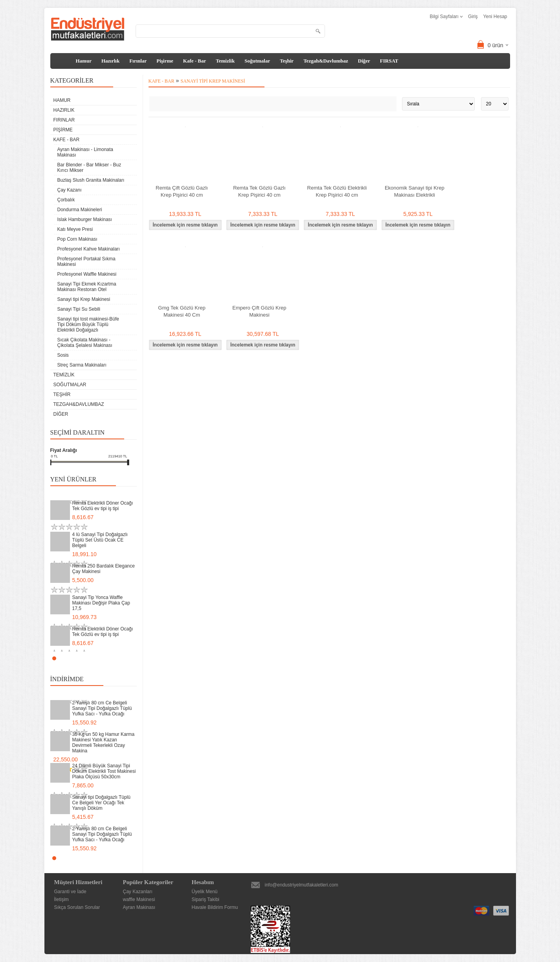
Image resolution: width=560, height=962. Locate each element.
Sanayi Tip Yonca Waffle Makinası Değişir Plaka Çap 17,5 (101, 603)
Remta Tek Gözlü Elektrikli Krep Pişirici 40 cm (337, 191)
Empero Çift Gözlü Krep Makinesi (259, 311)
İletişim (62, 899)
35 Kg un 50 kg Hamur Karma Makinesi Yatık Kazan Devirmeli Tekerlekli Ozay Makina (104, 743)
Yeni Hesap (495, 17)
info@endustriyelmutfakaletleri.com (302, 885)
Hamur (84, 61)
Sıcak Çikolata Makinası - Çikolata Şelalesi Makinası (85, 343)
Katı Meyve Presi (75, 229)
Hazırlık (110, 61)
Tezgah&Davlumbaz (326, 61)
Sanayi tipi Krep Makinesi (84, 299)
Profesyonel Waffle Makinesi (87, 274)
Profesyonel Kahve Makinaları (89, 249)
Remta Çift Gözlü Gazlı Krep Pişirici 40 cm (182, 191)
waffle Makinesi (139, 899)
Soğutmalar (257, 61)
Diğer (364, 61)
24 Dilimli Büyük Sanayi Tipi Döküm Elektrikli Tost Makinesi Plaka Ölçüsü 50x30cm (104, 771)
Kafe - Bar (195, 61)
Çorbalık (66, 200)
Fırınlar (138, 61)
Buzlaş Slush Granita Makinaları (91, 180)
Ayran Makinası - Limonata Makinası (85, 152)
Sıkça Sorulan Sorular (77, 907)
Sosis (63, 355)
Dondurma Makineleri (80, 210)
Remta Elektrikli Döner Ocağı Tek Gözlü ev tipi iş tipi (103, 506)
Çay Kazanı (70, 190)
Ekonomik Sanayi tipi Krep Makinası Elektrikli (415, 191)
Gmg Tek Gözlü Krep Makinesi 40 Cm (182, 311)
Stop (133, 658)
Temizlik (225, 61)
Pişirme (165, 61)
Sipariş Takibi (206, 899)
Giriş (473, 17)
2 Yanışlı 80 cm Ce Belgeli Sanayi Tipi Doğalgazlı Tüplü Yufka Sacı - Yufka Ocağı (102, 708)
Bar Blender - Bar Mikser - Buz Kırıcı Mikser (89, 168)
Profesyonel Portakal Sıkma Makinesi (86, 262)
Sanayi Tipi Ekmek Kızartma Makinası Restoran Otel (87, 287)
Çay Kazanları (138, 892)
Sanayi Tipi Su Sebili (79, 309)
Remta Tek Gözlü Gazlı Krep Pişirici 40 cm (259, 191)
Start (127, 658)
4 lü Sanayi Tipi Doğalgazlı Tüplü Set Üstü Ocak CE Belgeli (100, 540)
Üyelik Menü (205, 892)
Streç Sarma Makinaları (82, 365)
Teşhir (287, 61)
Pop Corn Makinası (77, 239)
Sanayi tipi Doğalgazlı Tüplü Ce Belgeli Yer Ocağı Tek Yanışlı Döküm (102, 803)
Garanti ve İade (70, 892)
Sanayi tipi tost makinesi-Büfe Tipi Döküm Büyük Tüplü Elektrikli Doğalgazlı (88, 324)
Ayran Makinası (139, 907)
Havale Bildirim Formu (215, 907)
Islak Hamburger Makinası (85, 219)
